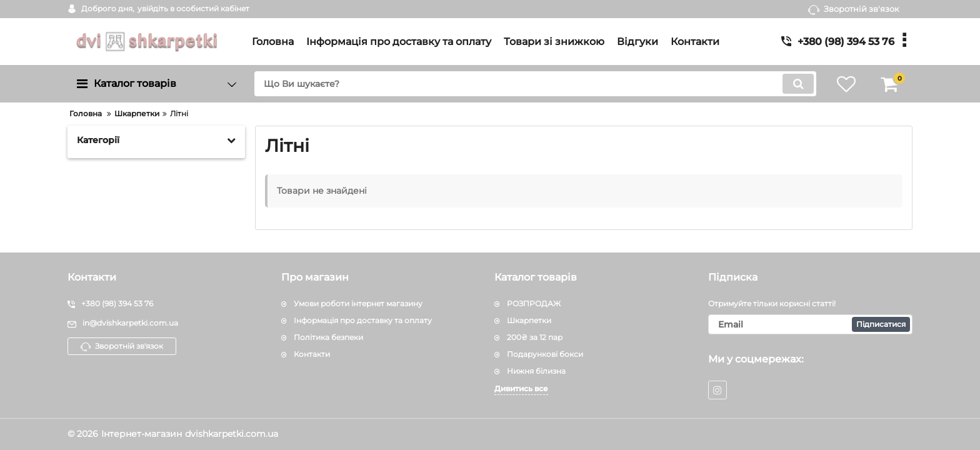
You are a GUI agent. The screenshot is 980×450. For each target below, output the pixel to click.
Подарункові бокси (545, 354)
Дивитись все (521, 388)
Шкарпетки (529, 320)
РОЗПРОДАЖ (534, 303)
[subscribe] (811, 324)
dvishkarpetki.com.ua (232, 434)
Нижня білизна (536, 371)
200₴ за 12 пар (535, 337)
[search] (535, 84)
